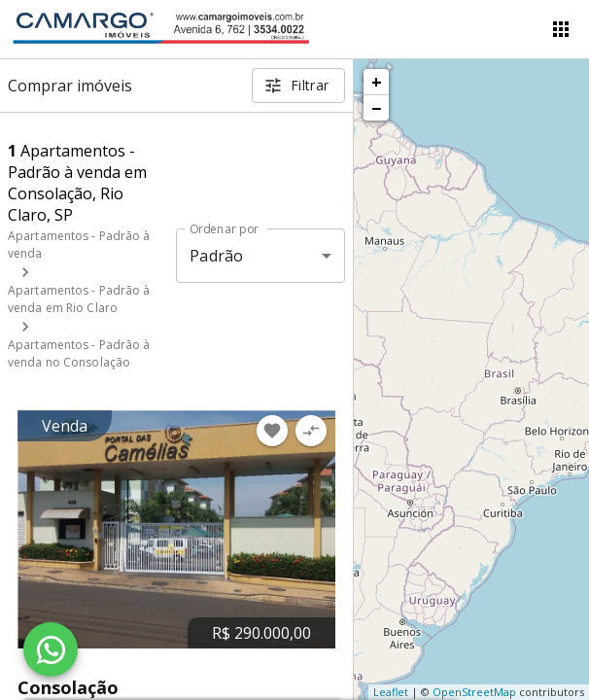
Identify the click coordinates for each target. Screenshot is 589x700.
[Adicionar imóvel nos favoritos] (272, 431)
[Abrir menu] (561, 29)
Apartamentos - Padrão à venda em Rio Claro (79, 299)
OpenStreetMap (474, 692)
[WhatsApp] (51, 649)
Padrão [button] (216, 256)
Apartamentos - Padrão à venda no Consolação (79, 353)
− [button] (376, 108)
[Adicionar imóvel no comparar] (311, 431)
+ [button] (377, 82)
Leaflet (391, 692)
